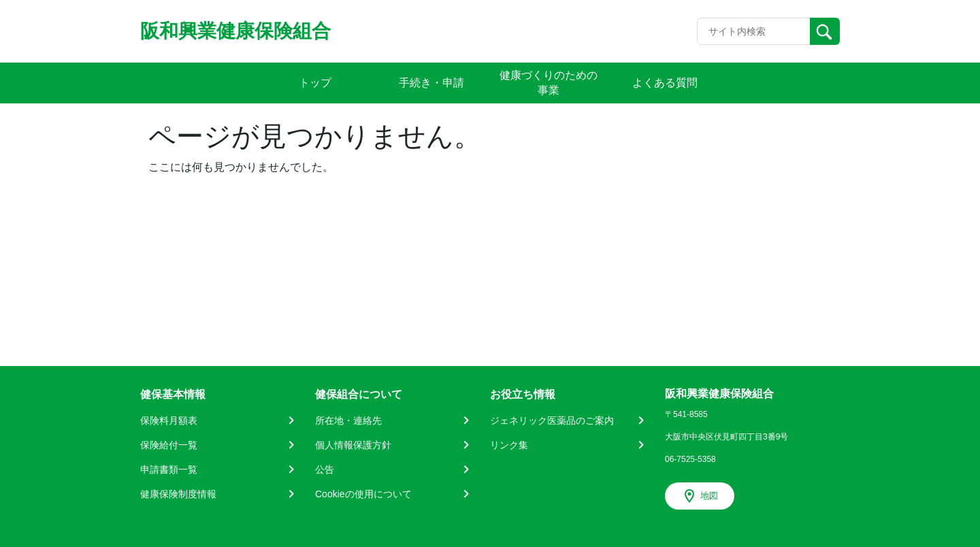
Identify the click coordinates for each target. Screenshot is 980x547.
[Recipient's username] (754, 31)
